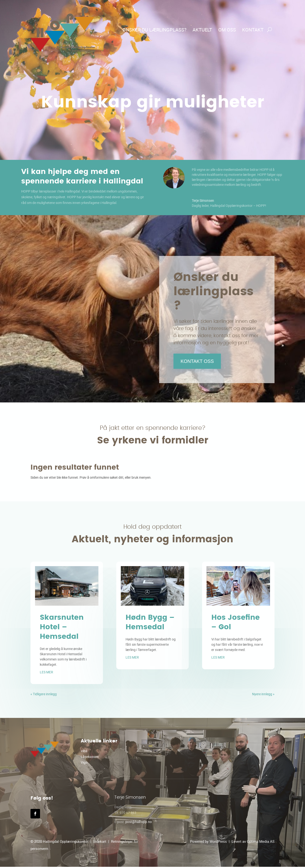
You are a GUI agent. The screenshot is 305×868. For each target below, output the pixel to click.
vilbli (84, 752)
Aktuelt (202, 30)
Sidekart (100, 843)
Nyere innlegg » (263, 695)
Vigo (84, 764)
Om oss (227, 30)
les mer (46, 673)
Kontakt (253, 30)
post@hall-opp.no (139, 823)
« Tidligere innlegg (44, 695)
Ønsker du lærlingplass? (154, 30)
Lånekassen (90, 758)
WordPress (218, 843)
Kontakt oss (200, 362)
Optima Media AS (261, 843)
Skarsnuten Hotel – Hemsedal (62, 628)
